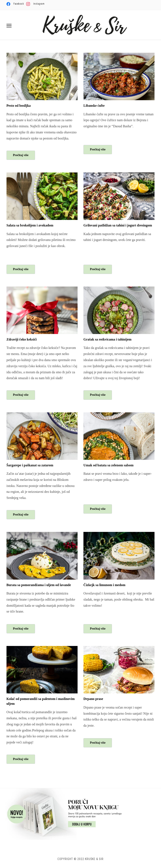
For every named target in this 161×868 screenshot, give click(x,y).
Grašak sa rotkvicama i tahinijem (107, 339)
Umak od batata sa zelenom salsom (108, 465)
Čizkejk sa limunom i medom (104, 585)
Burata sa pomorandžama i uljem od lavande (39, 585)
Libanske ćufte (94, 106)
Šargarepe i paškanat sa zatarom (30, 465)
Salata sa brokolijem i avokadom (30, 225)
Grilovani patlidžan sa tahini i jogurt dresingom (118, 225)
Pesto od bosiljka (19, 106)
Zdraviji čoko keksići (22, 339)
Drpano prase (93, 699)
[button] (9, 26)
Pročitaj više (21, 155)
